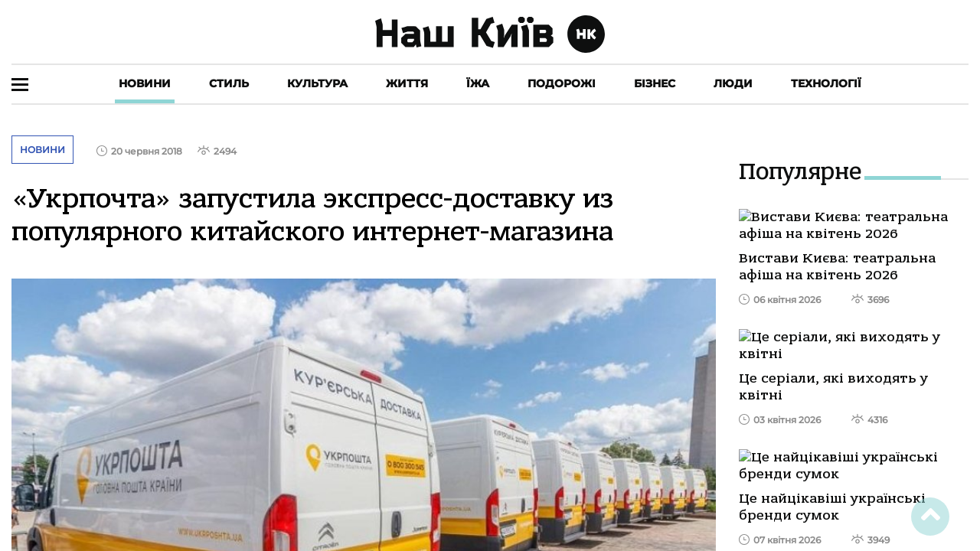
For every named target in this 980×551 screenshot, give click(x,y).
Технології (826, 83)
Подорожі (562, 83)
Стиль (229, 83)
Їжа (478, 83)
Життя (407, 83)
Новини (145, 83)
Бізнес (655, 83)
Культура (317, 83)
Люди (733, 83)
